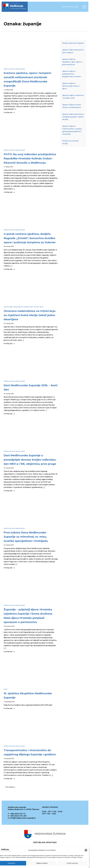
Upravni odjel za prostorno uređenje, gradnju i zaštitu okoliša (73, 117)
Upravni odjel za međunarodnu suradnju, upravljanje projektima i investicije (72, 130)
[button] (86, 850)
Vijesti (23, 69)
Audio (6, 689)
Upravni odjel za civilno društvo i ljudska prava (72, 106)
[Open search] (77, 7)
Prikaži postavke (72, 863)
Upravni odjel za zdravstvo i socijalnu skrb (73, 97)
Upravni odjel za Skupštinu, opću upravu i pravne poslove (72, 62)
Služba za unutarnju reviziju (70, 142)
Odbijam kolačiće (42, 863)
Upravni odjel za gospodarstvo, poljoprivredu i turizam (21, 307)
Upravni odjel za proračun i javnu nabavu (73, 51)
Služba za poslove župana (12, 69)
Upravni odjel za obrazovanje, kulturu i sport (71, 86)
